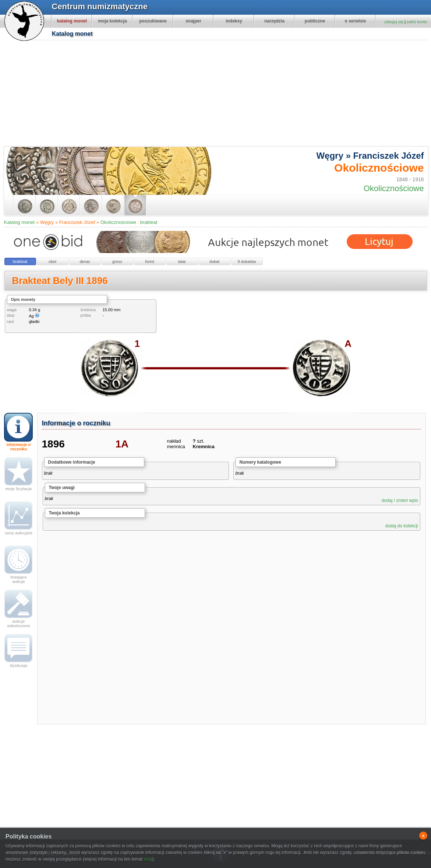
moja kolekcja (112, 21)
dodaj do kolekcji (402, 526)
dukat (214, 261)
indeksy (234, 21)
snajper (193, 21)
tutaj (148, 859)
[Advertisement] (207, 94)
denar (85, 261)
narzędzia (274, 21)
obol (52, 261)
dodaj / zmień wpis (400, 500)
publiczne (315, 21)
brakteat (149, 222)
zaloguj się (394, 22)
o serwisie (355, 21)
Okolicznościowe (118, 222)
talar (182, 261)
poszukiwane (153, 21)
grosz (117, 261)
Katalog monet (20, 222)
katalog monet (72, 21)
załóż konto (417, 22)
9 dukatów (247, 261)
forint (149, 261)
